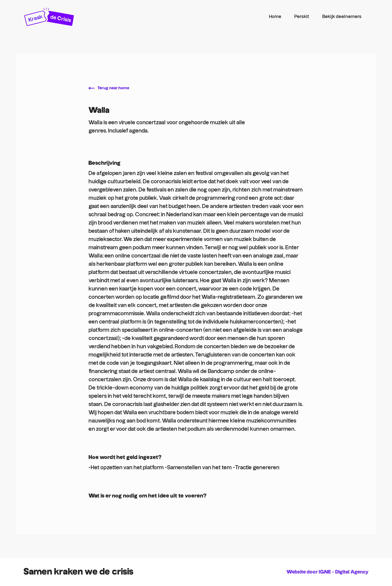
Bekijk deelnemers (342, 17)
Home (275, 17)
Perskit (302, 17)
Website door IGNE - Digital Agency (327, 572)
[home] (143, 17)
